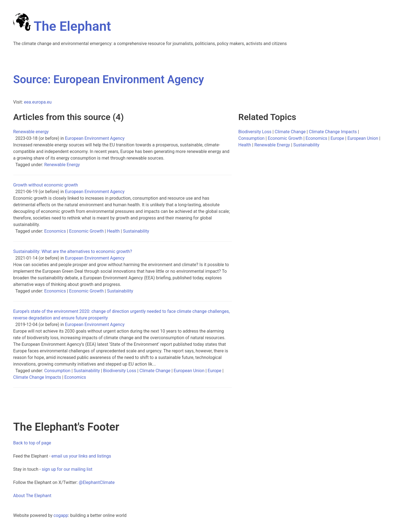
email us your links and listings (81, 456)
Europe (215, 371)
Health (113, 231)
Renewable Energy (62, 165)
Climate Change (155, 371)
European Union (189, 371)
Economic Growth (86, 231)
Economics (55, 231)
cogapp (61, 515)
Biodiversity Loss (120, 371)
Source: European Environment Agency (109, 80)
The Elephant (62, 26)
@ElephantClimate (97, 482)
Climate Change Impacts (37, 377)
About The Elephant (32, 496)
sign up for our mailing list (67, 469)
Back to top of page (32, 443)
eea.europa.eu (38, 102)
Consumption (57, 371)
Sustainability (136, 231)
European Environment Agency (95, 138)
